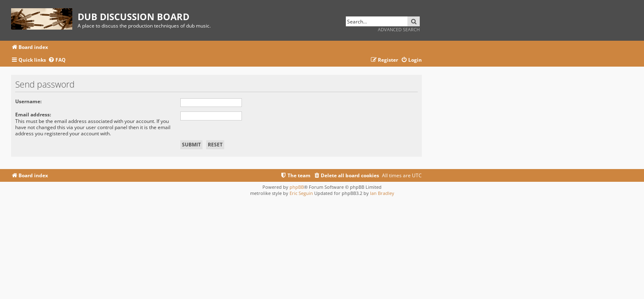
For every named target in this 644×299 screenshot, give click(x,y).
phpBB (297, 187)
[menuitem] (57, 60)
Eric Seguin (301, 193)
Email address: (33, 115)
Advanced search (399, 29)
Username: (28, 101)
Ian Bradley (382, 193)
